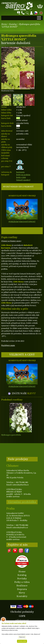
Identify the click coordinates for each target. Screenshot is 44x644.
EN (41, 13)
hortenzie (20, 172)
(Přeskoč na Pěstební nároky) (11, 241)
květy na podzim (23, 175)
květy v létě (21, 177)
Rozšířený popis (8, 345)
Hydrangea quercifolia (11, 435)
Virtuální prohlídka (22, 502)
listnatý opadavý (23, 180)
